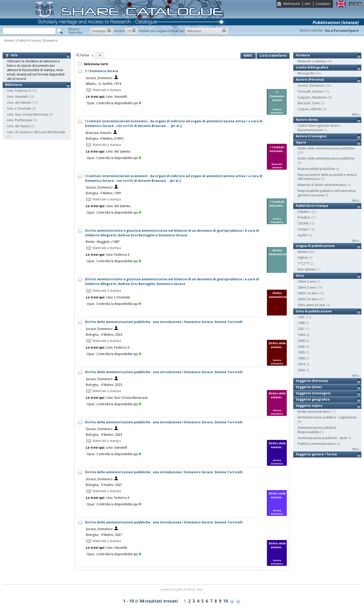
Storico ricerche (311, 30)
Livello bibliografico (312, 67)
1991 (301, 317)
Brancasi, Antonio (99, 133)
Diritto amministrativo (314, 412)
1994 (301, 335)
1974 (301, 364)
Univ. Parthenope (20, 120)
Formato (303, 55)
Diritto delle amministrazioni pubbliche (326, 148)
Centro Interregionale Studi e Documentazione (319, 128)
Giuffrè (303, 235)
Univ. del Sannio (19, 126)
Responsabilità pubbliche (316, 169)
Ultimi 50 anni (308, 299)
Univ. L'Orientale (19, 108)
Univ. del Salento (19, 103)
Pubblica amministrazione (317, 444)
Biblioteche (292, 4)
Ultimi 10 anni (308, 293)
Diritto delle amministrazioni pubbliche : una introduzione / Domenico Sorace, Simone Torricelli (164, 322)
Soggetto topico (309, 406)
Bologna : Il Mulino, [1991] (105, 138)
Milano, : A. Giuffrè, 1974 (103, 84)
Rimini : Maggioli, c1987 (103, 242)
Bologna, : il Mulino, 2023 (104, 335)
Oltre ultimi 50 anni (311, 305)
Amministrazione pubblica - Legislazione (327, 417)
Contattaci (323, 4)
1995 (301, 352)
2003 (301, 370)
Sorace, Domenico (44, 40)
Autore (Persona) (310, 80)
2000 (301, 341)
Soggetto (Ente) (309, 387)
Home (8, 40)
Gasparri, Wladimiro (312, 97)
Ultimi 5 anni (307, 287)
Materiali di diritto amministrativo (322, 185)
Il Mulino (304, 212)
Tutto (84, 55)
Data (300, 276)
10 (226, 601)
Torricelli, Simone (310, 91)
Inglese (303, 257)
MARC (248, 55)
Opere (301, 142)
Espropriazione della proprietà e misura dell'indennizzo (327, 177)
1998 (301, 323)
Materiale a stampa (312, 61)
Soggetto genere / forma (316, 454)
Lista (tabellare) (273, 55)
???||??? (303, 263)
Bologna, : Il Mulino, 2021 (104, 535)
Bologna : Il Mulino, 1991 (104, 193)
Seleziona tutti (96, 64)
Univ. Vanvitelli (17, 97)
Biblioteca (14, 85)
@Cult (183, 589)
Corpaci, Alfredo (310, 109)
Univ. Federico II (19, 91)
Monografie (306, 73)
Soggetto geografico (313, 399)
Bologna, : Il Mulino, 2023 (104, 385)
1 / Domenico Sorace (102, 71)
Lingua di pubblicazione (315, 246)
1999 (301, 358)
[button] (102, 31)
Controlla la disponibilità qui (119, 103)
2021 (301, 329)
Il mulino (304, 217)
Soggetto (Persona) (312, 381)
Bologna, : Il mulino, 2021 (104, 485)
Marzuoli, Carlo (309, 103)
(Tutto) (21, 40)
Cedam (303, 229)
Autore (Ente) (307, 120)
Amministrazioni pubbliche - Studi (322, 438)
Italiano (303, 252)
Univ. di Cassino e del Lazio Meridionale (36, 132)
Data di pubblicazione (314, 311)
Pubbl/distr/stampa (312, 206)
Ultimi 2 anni (307, 282)
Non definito (307, 269)
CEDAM (303, 223)
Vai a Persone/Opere (342, 31)
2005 (301, 347)
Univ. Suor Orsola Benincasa (28, 114)
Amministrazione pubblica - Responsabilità (318, 430)
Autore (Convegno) (311, 136)
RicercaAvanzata (75, 31)
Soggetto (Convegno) (313, 393)
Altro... (357, 114)
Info (308, 4)
